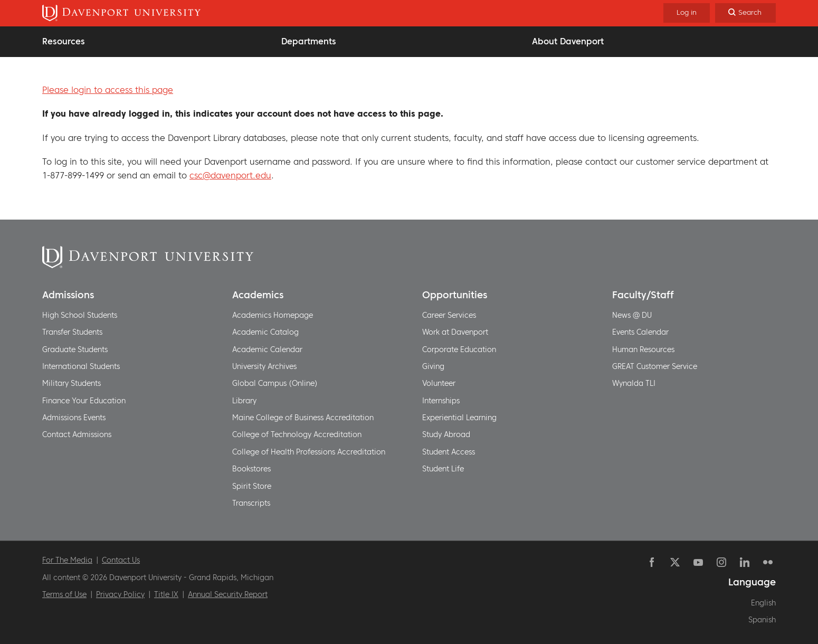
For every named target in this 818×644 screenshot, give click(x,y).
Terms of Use (64, 594)
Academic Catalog (265, 332)
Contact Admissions (77, 434)
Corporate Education (459, 349)
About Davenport (568, 41)
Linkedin (745, 562)
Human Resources (643, 349)
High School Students (80, 315)
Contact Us (121, 560)
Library (244, 401)
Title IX (166, 594)
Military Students (72, 383)
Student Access (449, 452)
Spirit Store (252, 486)
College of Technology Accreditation (297, 434)
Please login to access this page (108, 90)
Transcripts (251, 503)
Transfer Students (72, 332)
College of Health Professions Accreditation (309, 452)
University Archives (264, 366)
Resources (64, 41)
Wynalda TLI (634, 383)
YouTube (698, 562)
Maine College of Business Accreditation (303, 418)
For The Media (67, 560)
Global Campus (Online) (275, 383)
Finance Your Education (84, 401)
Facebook (652, 562)
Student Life (443, 469)
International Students (81, 366)
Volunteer (439, 383)
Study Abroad (446, 434)
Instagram (721, 562)
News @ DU (632, 315)
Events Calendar (640, 332)
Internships (441, 401)
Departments (309, 41)
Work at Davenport (455, 332)
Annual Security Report (228, 594)
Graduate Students (75, 349)
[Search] (745, 13)
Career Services (449, 315)
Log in (687, 12)
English (763, 603)
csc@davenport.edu (230, 175)
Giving (433, 366)
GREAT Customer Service (655, 366)
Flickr (768, 562)
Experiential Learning (459, 418)
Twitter (675, 562)
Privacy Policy (120, 594)
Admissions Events (74, 418)
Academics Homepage (273, 315)
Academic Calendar (267, 349)
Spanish (762, 620)
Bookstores (251, 469)
